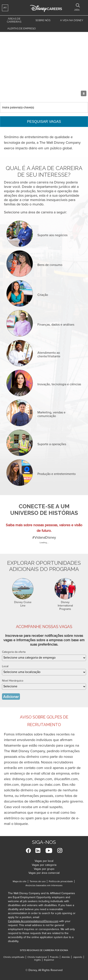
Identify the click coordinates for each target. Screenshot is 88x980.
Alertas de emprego (22, 28)
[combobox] (44, 672)
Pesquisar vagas (44, 122)
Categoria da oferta (14, 652)
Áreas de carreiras (14, 20)
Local (5, 666)
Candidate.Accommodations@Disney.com (33, 921)
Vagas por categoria (44, 865)
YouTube (49, 851)
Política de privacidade (62, 881)
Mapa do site (20, 881)
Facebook (28, 851)
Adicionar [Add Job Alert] (11, 697)
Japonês (78, 957)
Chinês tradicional (37, 957)
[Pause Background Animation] (84, 93)
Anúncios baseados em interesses (44, 885)
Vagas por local (44, 861)
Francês (54, 957)
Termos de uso (38, 881)
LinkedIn (38, 851)
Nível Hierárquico (13, 681)
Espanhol (49, 960)
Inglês (38, 960)
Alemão (66, 957)
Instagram (60, 851)
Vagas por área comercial (44, 873)
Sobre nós (43, 20)
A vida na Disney (72, 20)
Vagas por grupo (44, 869)
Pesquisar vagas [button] (78, 5)
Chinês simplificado (14, 957)
